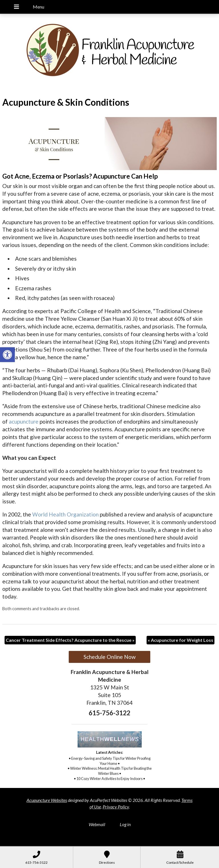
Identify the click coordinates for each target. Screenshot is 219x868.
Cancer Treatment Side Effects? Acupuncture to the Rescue (70, 640)
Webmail (97, 824)
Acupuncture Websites (47, 800)
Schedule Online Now (110, 657)
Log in (125, 824)
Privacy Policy (116, 807)
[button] (7, 355)
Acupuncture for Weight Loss (181, 640)
